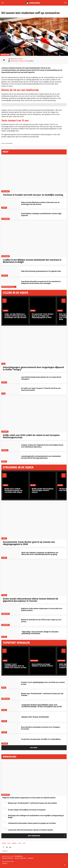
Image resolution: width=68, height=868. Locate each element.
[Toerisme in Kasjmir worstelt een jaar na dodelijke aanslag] (34, 174)
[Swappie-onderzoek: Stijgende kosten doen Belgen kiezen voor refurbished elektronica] (11, 446)
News (4, 688)
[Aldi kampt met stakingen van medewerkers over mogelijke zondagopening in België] (5, 815)
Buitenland (6, 191)
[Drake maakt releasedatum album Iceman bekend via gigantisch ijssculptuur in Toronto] (34, 578)
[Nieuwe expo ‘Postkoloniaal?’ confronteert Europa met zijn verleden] (11, 695)
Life (24, 843)
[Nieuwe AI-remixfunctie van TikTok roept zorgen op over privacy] (11, 621)
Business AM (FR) (20, 858)
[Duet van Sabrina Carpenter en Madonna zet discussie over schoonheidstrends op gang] (11, 553)
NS (4, 60)
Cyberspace (6, 625)
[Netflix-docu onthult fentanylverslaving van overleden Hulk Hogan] (16, 479)
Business (5, 450)
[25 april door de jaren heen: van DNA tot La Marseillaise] (11, 739)
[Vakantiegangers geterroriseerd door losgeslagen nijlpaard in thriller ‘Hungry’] (34, 346)
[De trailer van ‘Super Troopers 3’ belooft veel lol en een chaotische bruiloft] (11, 389)
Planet (14, 843)
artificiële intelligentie (9, 287)
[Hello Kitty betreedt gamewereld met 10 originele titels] (11, 271)
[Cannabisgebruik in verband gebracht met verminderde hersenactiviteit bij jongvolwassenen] (11, 457)
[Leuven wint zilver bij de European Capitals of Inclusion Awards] (5, 829)
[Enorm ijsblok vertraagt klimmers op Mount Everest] (43, 654)
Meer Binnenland (47, 836)
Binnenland (5, 55)
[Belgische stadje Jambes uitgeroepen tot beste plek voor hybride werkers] (11, 609)
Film (3, 364)
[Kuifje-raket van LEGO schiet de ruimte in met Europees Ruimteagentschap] (34, 414)
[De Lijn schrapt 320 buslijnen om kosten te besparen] (5, 809)
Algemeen (5, 432)
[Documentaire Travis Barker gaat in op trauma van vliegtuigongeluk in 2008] (34, 521)
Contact (5, 864)
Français (5, 851)
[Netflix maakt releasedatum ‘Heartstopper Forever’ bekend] (43, 479)
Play (9, 843)
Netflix (33, 485)
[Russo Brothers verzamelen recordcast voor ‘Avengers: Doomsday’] (11, 728)
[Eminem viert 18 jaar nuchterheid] (11, 717)
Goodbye (30, 858)
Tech (20, 843)
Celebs (4, 208)
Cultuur (5, 276)
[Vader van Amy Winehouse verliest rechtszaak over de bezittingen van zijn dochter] (11, 203)
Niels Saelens (18, 59)
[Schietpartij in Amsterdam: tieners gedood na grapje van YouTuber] (5, 822)
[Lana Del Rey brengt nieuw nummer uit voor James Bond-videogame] (11, 378)
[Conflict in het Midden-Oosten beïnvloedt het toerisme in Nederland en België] (34, 239)
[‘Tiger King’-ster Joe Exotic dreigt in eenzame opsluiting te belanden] (11, 633)
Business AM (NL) (8, 858)
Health (4, 461)
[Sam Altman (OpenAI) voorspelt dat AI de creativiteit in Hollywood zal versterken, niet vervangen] (11, 282)
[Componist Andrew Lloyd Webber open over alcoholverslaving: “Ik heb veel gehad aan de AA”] (11, 706)
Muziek (4, 382)
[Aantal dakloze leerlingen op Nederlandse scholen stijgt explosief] (11, 215)
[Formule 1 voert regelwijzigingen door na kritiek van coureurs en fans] (11, 683)
